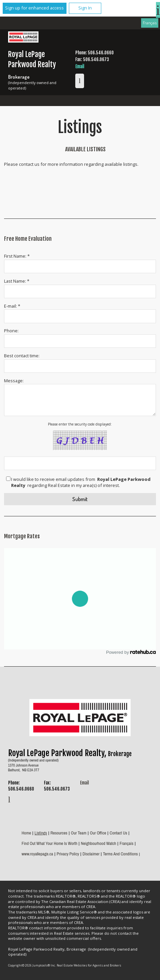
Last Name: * (17, 281)
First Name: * (17, 256)
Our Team (79, 833)
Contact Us (118, 833)
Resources (59, 833)
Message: (14, 381)
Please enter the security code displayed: (80, 424)
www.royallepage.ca (37, 854)
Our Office (98, 833)
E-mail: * (12, 306)
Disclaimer (91, 854)
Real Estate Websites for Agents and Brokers (89, 965)
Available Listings (85, 149)
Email (80, 67)
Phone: (11, 331)
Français (150, 23)
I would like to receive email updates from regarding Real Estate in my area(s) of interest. (81, 482)
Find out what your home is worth (49, 843)
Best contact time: (22, 356)
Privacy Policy (68, 854)
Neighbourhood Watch (98, 843)
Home (26, 833)
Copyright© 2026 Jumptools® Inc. (32, 965)
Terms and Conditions (120, 854)
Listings (41, 833)
